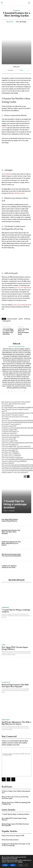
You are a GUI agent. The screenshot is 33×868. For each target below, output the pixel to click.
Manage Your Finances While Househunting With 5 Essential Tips (16, 803)
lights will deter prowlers (18, 193)
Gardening (16, 10)
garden (21, 319)
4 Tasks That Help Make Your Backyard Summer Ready (23, 332)
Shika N (5, 511)
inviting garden (7, 321)
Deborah (11, 22)
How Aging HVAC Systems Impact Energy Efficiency (10, 520)
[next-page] (28, 477)
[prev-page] (25, 477)
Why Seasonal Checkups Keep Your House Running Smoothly (11, 555)
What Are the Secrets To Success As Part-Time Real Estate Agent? (15, 798)
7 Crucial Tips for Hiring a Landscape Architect (15, 504)
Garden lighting (6, 174)
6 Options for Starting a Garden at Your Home (9, 567)
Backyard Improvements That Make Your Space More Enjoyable (11, 532)
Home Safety (6, 720)
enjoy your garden (12, 319)
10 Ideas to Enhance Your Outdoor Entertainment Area (16, 792)
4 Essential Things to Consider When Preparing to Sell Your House (8, 332)
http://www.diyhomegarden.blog (17, 347)
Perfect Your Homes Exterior (10, 840)
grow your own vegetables (22, 288)
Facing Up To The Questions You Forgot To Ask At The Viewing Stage (16, 845)
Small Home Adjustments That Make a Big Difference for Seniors (11, 543)
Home (4, 645)
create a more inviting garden (21, 305)
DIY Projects (6, 682)
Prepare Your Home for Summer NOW (13, 836)
